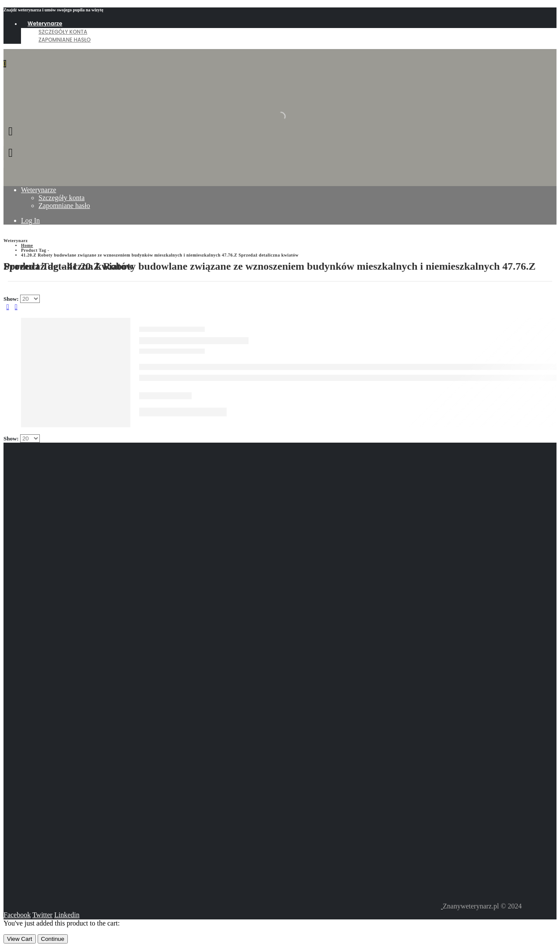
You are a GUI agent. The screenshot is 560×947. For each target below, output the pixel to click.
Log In (30, 220)
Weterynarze (45, 23)
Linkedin (67, 915)
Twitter (42, 915)
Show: (12, 299)
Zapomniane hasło (65, 40)
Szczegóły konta (63, 32)
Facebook (17, 915)
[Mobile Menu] (5, 64)
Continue (53, 939)
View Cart (20, 939)
